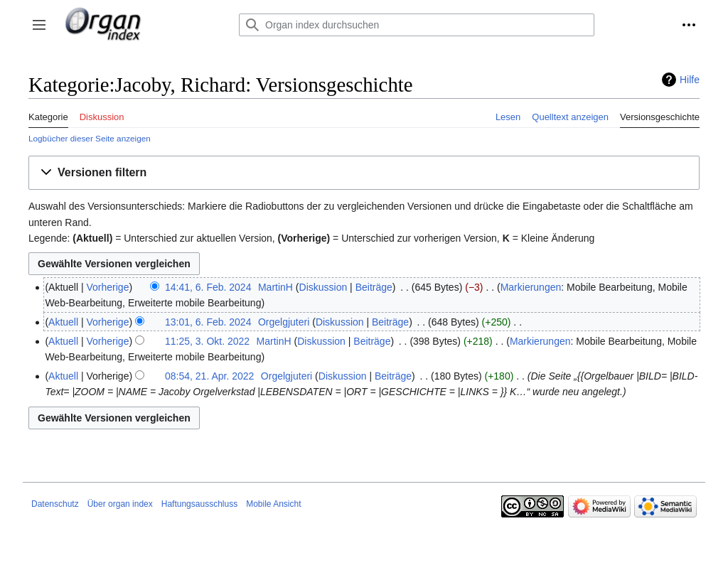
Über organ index (120, 504)
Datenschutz (55, 504)
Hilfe (690, 80)
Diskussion (323, 287)
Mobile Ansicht (273, 504)
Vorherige (108, 287)
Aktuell (63, 322)
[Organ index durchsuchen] (417, 25)
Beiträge (374, 287)
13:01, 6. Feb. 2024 (208, 322)
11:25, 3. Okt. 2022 (207, 341)
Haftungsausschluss (199, 504)
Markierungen (531, 287)
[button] (39, 25)
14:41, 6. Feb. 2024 (208, 287)
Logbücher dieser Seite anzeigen (90, 138)
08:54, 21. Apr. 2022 (209, 376)
